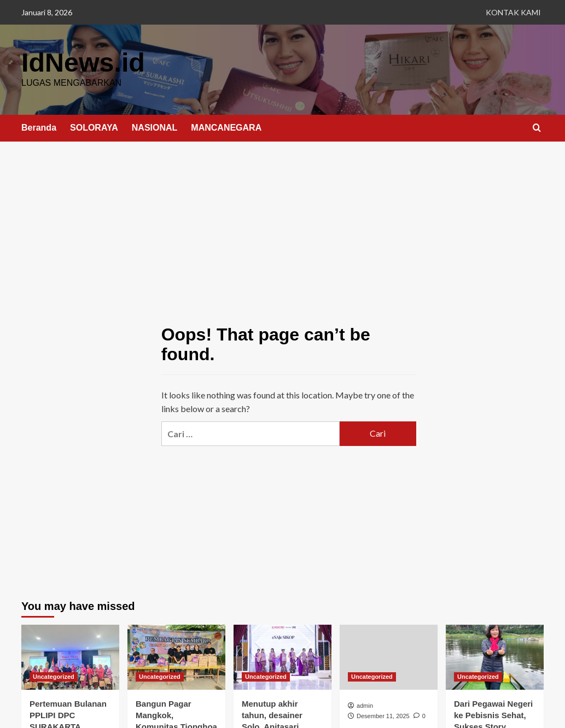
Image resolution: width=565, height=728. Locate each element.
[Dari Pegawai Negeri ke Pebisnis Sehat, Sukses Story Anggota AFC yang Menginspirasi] (495, 657)
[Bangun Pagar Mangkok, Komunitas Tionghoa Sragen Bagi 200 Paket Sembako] (176, 657)
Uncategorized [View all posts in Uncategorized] (54, 676)
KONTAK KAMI (513, 12)
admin (365, 705)
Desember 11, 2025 (383, 715)
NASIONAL (155, 127)
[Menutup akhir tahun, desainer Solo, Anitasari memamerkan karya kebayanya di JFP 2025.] (282, 657)
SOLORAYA (94, 127)
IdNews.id (83, 62)
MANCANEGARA (226, 127)
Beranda (39, 127)
